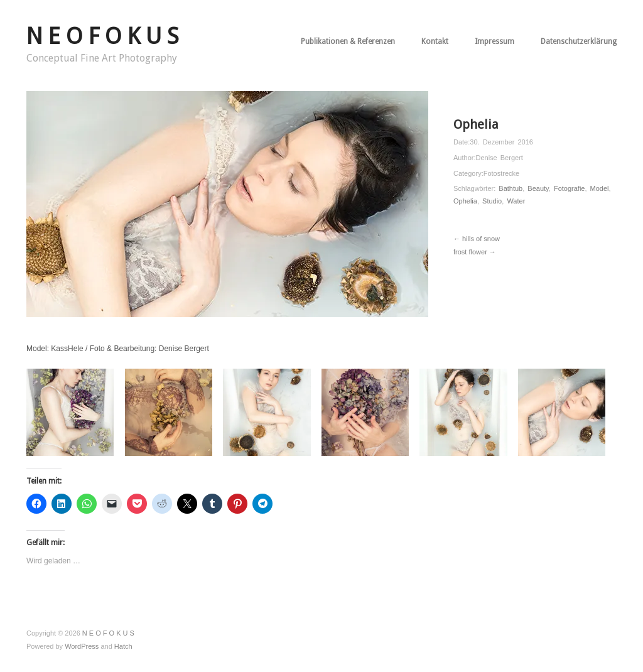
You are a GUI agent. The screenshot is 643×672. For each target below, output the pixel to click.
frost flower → (475, 252)
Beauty (538, 188)
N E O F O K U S (103, 36)
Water (516, 201)
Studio (492, 201)
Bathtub (511, 188)
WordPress (82, 646)
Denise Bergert (499, 158)
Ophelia (465, 201)
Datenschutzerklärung (579, 41)
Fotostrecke (501, 173)
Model (600, 188)
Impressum (494, 41)
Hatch (123, 646)
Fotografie (570, 188)
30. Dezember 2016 (501, 142)
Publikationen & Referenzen (348, 41)
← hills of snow (477, 239)
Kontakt (435, 41)
